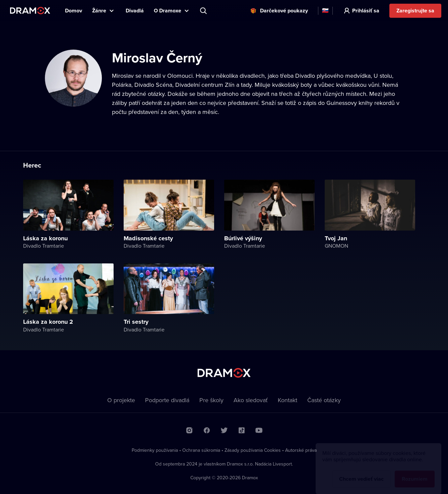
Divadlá (135, 11)
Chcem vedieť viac (361, 473)
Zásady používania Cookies (253, 450)
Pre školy (211, 400)
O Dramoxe (168, 11)
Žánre (99, 11)
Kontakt (287, 400)
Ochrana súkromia (201, 450)
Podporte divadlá (167, 400)
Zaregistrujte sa (415, 11)
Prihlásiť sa (366, 11)
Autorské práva (301, 450)
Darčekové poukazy (284, 11)
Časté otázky (324, 400)
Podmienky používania (155, 450)
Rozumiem (415, 473)
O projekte (121, 400)
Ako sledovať (251, 400)
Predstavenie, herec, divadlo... (204, 11)
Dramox (30, 11)
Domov (74, 11)
